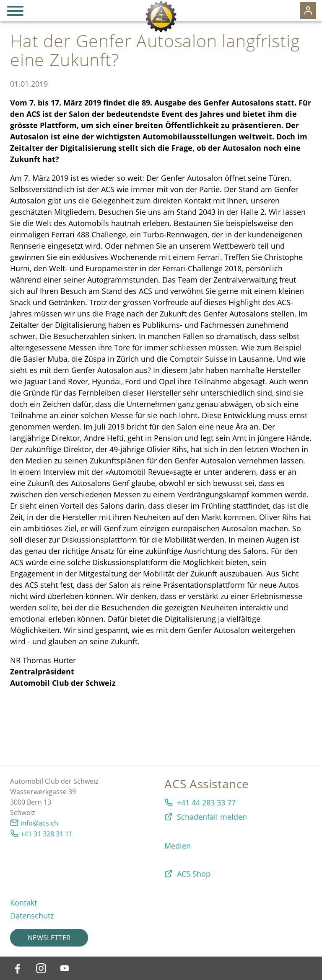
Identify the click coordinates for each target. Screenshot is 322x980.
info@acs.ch (39, 823)
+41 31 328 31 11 (47, 834)
